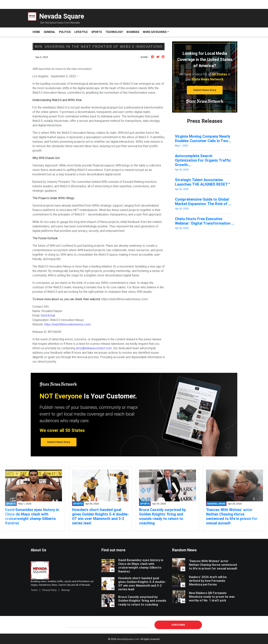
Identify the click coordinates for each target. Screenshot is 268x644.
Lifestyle (81, 32)
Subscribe (178, 625)
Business (133, 32)
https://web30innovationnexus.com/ (68, 324)
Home (37, 32)
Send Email (48, 315)
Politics (65, 32)
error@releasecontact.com (94, 348)
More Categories (155, 32)
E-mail (70, 625)
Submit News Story (205, 90)
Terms (34, 590)
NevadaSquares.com (128, 639)
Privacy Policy (49, 590)
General (50, 32)
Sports (97, 32)
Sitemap (66, 590)
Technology (114, 32)
